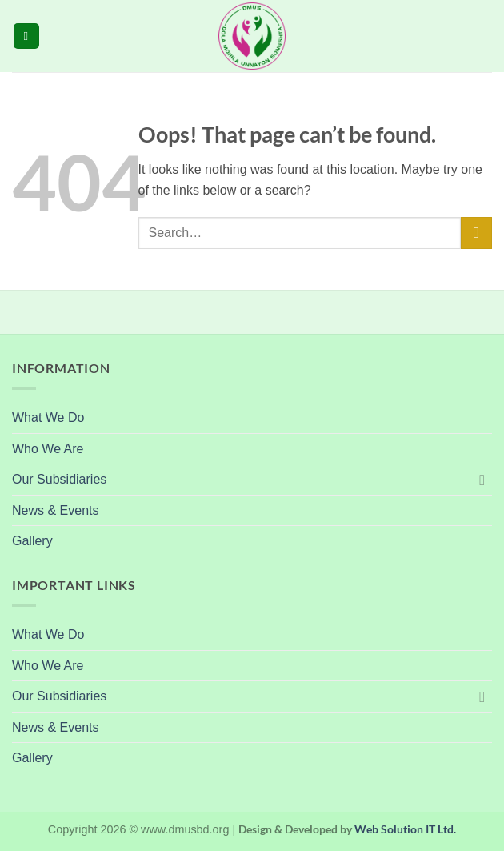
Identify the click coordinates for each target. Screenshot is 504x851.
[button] (26, 36)
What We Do (48, 417)
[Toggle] (482, 480)
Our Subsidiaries (59, 479)
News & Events (55, 510)
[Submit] (476, 233)
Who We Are (48, 449)
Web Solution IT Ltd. (405, 829)
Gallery (32, 541)
